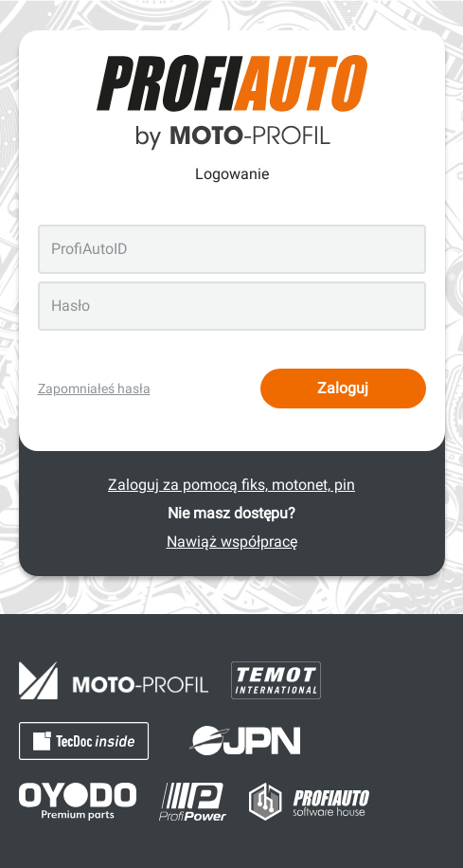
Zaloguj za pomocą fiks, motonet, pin (231, 485)
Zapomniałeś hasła (94, 389)
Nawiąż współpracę (232, 542)
